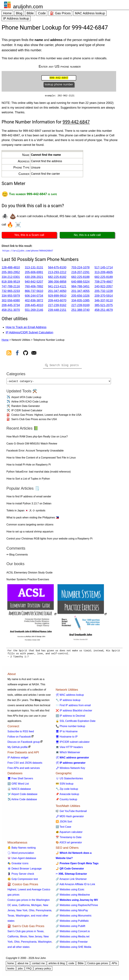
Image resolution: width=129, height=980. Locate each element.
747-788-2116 (11, 287)
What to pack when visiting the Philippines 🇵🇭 (33, 519)
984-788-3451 (80, 287)
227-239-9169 (80, 306)
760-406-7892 (34, 287)
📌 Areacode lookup (67, 796)
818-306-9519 (11, 282)
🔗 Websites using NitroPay (72, 912)
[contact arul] (34, 354)
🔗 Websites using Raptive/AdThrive (77, 907)
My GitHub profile (18, 749)
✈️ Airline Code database (22, 801)
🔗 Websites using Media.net (73, 938)
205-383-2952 (11, 273)
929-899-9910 (57, 296)
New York (22, 912)
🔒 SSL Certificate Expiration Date (76, 723)
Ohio (32, 912)
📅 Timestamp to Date (69, 839)
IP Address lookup (16, 18)
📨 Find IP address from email (73, 707)
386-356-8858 (57, 282)
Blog (19, 13)
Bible (30, 13)
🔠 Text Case (63, 829)
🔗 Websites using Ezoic (70, 891)
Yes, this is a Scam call (29, 236)
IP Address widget (18, 759)
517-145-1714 (104, 268)
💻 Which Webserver (68, 754)
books (11, 970)
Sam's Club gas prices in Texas (26, 933)
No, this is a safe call (87, 236)
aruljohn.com (28, 7)
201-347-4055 (80, 292)
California (24, 907)
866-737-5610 (34, 292)
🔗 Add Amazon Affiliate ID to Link (75, 886)
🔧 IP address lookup (68, 702)
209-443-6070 (57, 301)
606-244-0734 (34, 296)
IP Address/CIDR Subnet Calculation (29, 333)
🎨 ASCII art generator (69, 844)
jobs (20, 970)
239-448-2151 (57, 311)
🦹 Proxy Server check (21, 876)
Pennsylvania (44, 912)
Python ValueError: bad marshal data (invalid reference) (39, 474)
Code (42, 13)
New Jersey (35, 938)
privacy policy (43, 970)
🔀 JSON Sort (64, 823)
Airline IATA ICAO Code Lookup (30, 404)
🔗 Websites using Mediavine (73, 897)
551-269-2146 (34, 311)
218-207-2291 (80, 273)
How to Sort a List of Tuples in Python (28, 481)
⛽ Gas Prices (60, 13)
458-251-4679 (104, 311)
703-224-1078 (80, 268)
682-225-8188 (80, 278)
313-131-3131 (34, 268)
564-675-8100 (57, 268)
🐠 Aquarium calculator (69, 834)
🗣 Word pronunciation (21, 855)
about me (23, 965)
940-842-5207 (34, 282)
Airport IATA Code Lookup (26, 399)
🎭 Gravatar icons (18, 865)
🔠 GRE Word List (18, 786)
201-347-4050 (57, 292)
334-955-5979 (11, 296)
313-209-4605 (104, 273)
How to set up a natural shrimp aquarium (30, 534)
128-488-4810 (11, 268)
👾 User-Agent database (22, 860)
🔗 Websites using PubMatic (72, 923)
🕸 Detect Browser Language (25, 871)
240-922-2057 (104, 287)
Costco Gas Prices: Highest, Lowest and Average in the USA (46, 417)
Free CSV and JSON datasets (25, 765)
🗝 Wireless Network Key (70, 770)
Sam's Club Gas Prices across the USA (34, 421)
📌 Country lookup (66, 801)
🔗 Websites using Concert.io (73, 933)
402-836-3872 (34, 301)
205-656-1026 (80, 296)
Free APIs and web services (24, 770)
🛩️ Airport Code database (22, 796)
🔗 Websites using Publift (71, 928)
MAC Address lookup (90, 13)
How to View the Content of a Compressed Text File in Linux (41, 460)
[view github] (26, 354)
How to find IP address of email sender (29, 498)
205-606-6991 (34, 273)
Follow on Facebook (19, 739)
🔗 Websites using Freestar (72, 944)
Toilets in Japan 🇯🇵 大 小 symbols (26, 512)
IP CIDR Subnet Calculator (27, 412)
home (11, 965)
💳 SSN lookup (65, 786)
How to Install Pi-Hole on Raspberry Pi (29, 467)
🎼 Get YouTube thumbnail (71, 813)
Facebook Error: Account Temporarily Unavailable (35, 453)
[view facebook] (17, 354)
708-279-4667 (104, 282)
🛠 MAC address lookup (70, 697)
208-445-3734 (11, 306)
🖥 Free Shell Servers (20, 780)
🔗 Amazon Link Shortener (71, 881)
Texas (11, 918)
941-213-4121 (57, 287)
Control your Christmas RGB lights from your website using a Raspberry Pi (50, 541)
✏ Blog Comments (17, 557)
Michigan (36, 907)
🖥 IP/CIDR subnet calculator (73, 744)
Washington (23, 918)
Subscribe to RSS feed (21, 733)
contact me (38, 965)
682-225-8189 (104, 278)
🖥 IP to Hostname (67, 733)
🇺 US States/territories (69, 780)
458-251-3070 (11, 311)
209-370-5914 (104, 296)
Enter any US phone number (60, 66)
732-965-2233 (11, 292)
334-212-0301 (11, 278)
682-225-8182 (57, 278)
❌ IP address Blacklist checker (74, 712)
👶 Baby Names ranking (22, 850)
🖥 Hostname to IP (67, 739)
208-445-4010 (34, 306)
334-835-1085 (80, 301)
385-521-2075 (104, 306)
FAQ (29, 970)
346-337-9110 (104, 301)
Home (7, 13)
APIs (114, 965)
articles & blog (57, 965)
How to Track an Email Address (26, 328)
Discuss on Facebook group (24, 744)
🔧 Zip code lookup (67, 791)
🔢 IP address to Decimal (70, 718)
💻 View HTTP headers (69, 749)
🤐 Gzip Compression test (23, 881)
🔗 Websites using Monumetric (74, 918)
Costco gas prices (98, 965)
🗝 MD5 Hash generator (70, 818)
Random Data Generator (26, 408)
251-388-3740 (80, 311)
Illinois (23, 938)
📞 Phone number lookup (70, 728)
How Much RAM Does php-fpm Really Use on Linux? (37, 438)
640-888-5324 (80, 282)
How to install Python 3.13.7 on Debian (29, 505)
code (71, 965)
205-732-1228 (104, 292)
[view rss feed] (9, 354)
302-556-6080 (11, 301)
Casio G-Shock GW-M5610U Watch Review (32, 446)
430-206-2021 (34, 278)
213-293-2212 (57, 273)
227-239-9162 (57, 306)
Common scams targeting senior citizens (30, 526)
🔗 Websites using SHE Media (73, 949)
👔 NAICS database (19, 791)
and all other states (18, 949)
